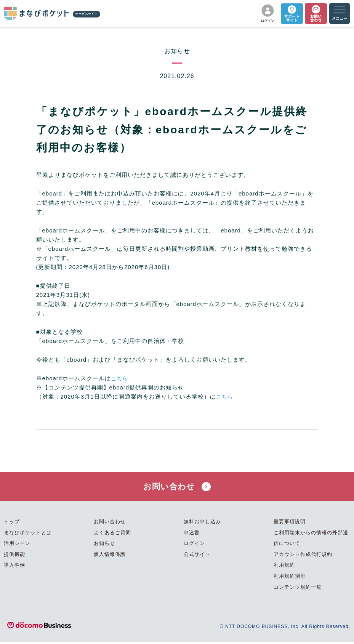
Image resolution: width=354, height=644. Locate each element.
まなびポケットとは (28, 534)
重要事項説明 (290, 523)
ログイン (194, 545)
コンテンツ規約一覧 (298, 589)
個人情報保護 (110, 556)
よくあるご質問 (112, 534)
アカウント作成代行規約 (303, 556)
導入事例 (14, 567)
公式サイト (197, 556)
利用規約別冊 (290, 578)
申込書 (192, 534)
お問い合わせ (177, 487)
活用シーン (17, 545)
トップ (12, 523)
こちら (120, 378)
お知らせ (104, 545)
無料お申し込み (202, 523)
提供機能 (14, 556)
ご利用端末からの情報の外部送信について (311, 540)
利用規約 (284, 567)
